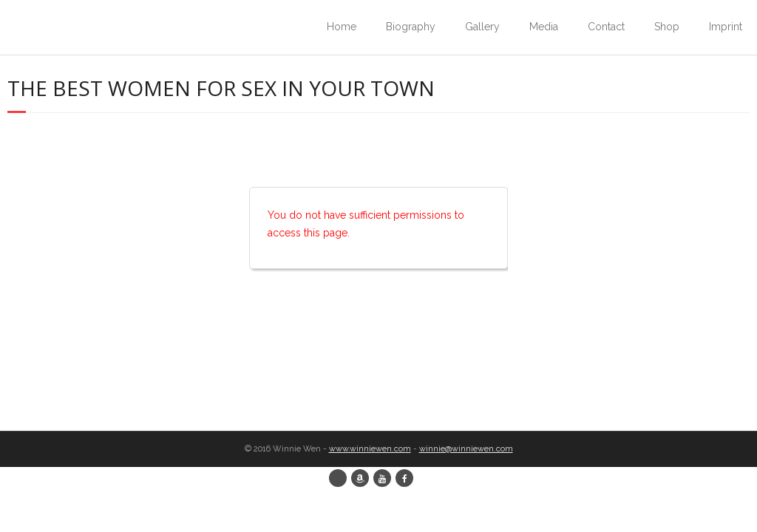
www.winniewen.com (370, 449)
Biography (411, 27)
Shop (667, 27)
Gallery (482, 27)
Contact (606, 27)
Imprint (726, 27)
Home (342, 27)
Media (544, 27)
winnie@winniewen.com (466, 449)
